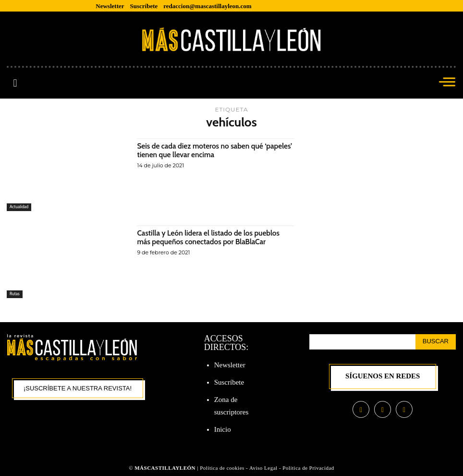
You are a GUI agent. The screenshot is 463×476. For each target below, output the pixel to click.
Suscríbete (229, 382)
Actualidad (19, 207)
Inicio (223, 429)
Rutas (15, 294)
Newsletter (230, 365)
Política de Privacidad (308, 468)
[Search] (436, 342)
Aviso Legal (264, 468)
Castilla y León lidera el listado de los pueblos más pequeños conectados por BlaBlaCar (211, 237)
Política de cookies (222, 468)
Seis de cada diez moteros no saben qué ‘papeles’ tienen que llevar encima (202, 150)
